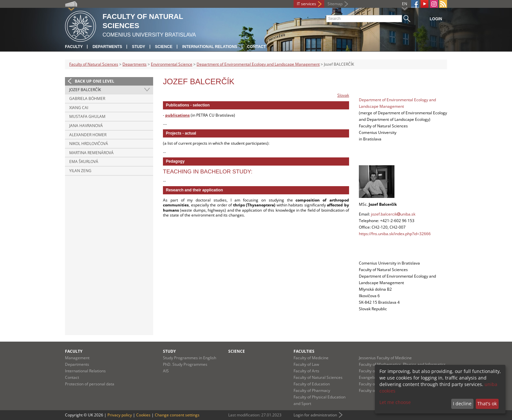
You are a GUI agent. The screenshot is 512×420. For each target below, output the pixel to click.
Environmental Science (172, 64)
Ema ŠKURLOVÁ (84, 162)
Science (164, 47)
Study (139, 47)
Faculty (74, 47)
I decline (462, 404)
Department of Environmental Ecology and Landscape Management (258, 64)
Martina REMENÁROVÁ (91, 153)
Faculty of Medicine (311, 358)
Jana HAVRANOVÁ (86, 126)
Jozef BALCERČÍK (85, 90)
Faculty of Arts (306, 371)
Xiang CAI (79, 108)
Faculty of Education (312, 384)
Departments (107, 47)
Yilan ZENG (80, 171)
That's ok (487, 404)
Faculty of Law (306, 364)
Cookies (143, 415)
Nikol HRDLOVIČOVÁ (89, 144)
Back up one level (95, 81)
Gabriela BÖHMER (87, 98)
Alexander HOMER (88, 135)
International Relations (210, 47)
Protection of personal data (90, 384)
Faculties (304, 351)
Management (77, 358)
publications (177, 115)
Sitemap (335, 4)
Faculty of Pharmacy (312, 390)
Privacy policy (120, 415)
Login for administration (315, 415)
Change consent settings (177, 415)
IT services (306, 4)
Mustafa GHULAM (87, 116)
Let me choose (395, 402)
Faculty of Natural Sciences (94, 64)
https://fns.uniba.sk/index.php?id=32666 (395, 234)
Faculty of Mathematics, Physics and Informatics (402, 364)
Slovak (343, 95)
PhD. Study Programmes (185, 364)
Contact (257, 47)
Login (436, 19)
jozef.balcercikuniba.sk (393, 214)
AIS (166, 371)
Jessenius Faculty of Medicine (385, 358)
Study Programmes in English (190, 358)
